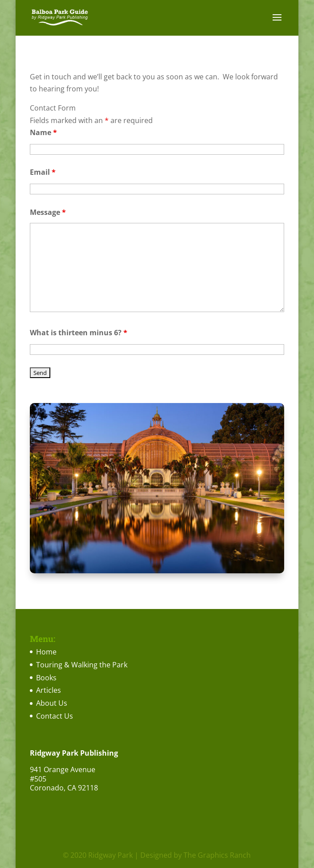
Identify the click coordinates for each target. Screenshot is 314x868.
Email (43, 172)
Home (46, 652)
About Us (52, 703)
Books (46, 678)
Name (43, 132)
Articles (49, 690)
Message (48, 212)
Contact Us (55, 716)
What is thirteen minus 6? (79, 333)
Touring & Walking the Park (82, 665)
